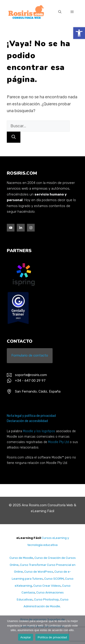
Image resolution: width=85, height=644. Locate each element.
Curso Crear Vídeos (47, 586)
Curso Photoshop (46, 599)
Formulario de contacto (30, 355)
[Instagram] (31, 228)
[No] (79, 630)
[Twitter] (21, 228)
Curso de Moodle (21, 558)
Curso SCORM (54, 579)
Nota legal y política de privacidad (31, 416)
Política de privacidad (52, 637)
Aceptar (26, 637)
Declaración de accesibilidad (27, 421)
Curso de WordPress (39, 572)
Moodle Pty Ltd (58, 442)
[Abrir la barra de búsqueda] (60, 12)
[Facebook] (11, 228)
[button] (79, 33)
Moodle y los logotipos (39, 431)
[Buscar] (14, 137)
